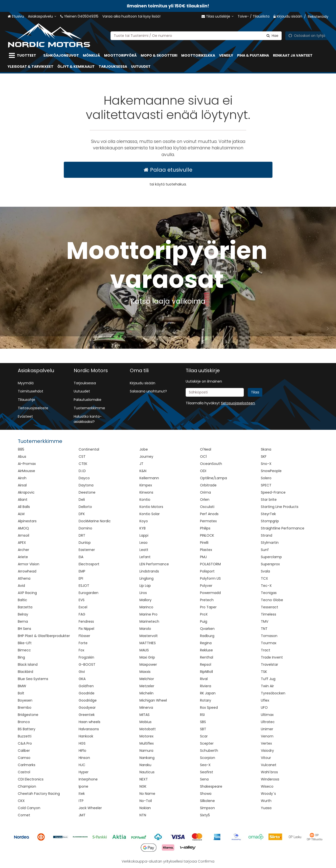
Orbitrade (208, 485)
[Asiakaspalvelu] (42, 16)
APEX (22, 543)
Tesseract (269, 607)
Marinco (146, 607)
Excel (83, 607)
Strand (267, 535)
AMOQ (23, 528)
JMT (82, 815)
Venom (267, 736)
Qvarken (207, 629)
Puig (204, 621)
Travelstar (269, 664)
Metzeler (147, 686)
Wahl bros (269, 772)
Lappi (144, 535)
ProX (204, 614)
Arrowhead (27, 571)
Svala (265, 571)
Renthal (207, 657)
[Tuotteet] (23, 56)
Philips (205, 528)
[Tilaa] (255, 392)
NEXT (144, 779)
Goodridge (88, 700)
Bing (21, 657)
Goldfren (86, 686)
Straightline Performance (283, 528)
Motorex (146, 736)
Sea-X (205, 765)
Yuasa (266, 808)
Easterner (87, 550)
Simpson (207, 808)
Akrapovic (26, 492)
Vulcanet (269, 765)
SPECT (266, 485)
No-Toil (146, 801)
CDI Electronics (31, 779)
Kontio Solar (150, 514)
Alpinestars (27, 521)
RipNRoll (206, 672)
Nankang (147, 758)
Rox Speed (209, 708)
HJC (82, 765)
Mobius (146, 722)
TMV (265, 621)
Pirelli (204, 543)
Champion (27, 786)
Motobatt (148, 729)
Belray (23, 614)
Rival (204, 679)
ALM (21, 514)
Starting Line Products (280, 507)
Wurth (266, 801)
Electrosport (89, 564)
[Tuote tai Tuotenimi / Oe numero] (196, 35)
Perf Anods (209, 514)
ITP (81, 801)
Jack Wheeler (90, 808)
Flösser (84, 636)
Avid (21, 586)
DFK (82, 514)
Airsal (22, 485)
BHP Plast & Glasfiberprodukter (44, 636)
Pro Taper (208, 607)
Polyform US (210, 578)
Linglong (146, 578)
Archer (23, 550)
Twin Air (267, 686)
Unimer (267, 729)
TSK (264, 672)
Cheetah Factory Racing (39, 794)
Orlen (205, 500)
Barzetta (25, 607)
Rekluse (206, 650)
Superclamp (271, 557)
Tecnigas (269, 593)
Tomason (269, 636)
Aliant (23, 500)
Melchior (147, 679)
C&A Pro (25, 743)
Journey (146, 457)
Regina (206, 643)
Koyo (144, 521)
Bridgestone (28, 715)
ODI (203, 471)
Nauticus (147, 772)
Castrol (24, 772)
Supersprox (270, 564)
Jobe (144, 449)
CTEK (83, 464)
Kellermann (149, 478)
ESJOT (84, 586)
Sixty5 (205, 815)
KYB (143, 528)
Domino (85, 528)
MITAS (145, 715)
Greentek (87, 715)
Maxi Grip (147, 657)
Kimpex (146, 485)
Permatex (208, 521)
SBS (203, 722)
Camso (24, 758)
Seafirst (207, 772)
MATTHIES (148, 643)
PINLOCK (207, 535)
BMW (22, 686)
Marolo (145, 629)
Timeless (269, 614)
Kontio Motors (151, 507)
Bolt (21, 693)
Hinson (84, 758)
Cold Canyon (29, 808)
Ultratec (268, 722)
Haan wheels (90, 722)
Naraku (145, 765)
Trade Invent (272, 657)
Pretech (207, 600)
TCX (264, 578)
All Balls (24, 507)
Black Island (28, 664)
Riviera (206, 686)
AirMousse (26, 471)
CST (82, 457)
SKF (264, 457)
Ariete (23, 557)
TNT (264, 629)
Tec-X (266, 586)
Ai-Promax (27, 464)
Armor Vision (29, 564)
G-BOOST (87, 664)
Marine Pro (148, 614)
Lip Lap (145, 586)
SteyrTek (268, 514)
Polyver (206, 586)
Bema (23, 621)
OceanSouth (211, 464)
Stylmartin (270, 543)
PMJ (203, 557)
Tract (266, 650)
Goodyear (87, 708)
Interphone (88, 779)
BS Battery (27, 729)
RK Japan (208, 693)
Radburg (207, 636)
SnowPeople (271, 471)
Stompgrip (270, 521)
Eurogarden (89, 593)
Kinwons (146, 492)
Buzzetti (25, 736)
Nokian (145, 808)
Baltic (22, 600)
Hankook (86, 736)
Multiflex (147, 743)
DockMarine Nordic (95, 521)
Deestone (87, 492)
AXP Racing (27, 593)
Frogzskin (86, 657)
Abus (22, 457)
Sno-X (266, 464)
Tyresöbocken (273, 693)
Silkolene (207, 801)
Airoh (22, 478)
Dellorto (85, 507)
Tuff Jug (268, 679)
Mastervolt (149, 636)
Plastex (206, 550)
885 (21, 449)
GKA (82, 679)
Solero (266, 478)
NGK (143, 786)
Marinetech (149, 621)
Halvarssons (89, 729)
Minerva (146, 708)
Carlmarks (27, 765)
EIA (81, 557)
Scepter (207, 743)
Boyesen (25, 700)
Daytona (86, 485)
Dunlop (85, 543)
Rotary (206, 700)
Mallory (146, 600)
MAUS (144, 650)
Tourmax (269, 643)
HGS (82, 743)
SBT (203, 729)
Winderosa (270, 779)
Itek (82, 794)
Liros (143, 593)
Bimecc (24, 650)
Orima (205, 492)
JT (141, 464)
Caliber (24, 751)
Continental (89, 449)
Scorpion (208, 758)
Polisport (207, 571)
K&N (143, 471)
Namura (146, 751)
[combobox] (196, 35)
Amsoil (23, 535)
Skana (266, 449)
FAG (82, 614)
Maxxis (145, 672)
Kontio (145, 500)
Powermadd (210, 593)
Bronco (24, 722)
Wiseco (267, 786)
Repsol (206, 664)
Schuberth (209, 751)
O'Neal (206, 449)
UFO (264, 708)
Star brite (269, 500)
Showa (206, 794)
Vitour (266, 758)
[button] (238, 403)
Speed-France (273, 492)
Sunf (265, 550)
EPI (81, 578)
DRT (82, 535)
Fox (81, 650)
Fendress (86, 621)
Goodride (87, 693)
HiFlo (82, 751)
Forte (83, 643)
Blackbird (25, 672)
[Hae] (272, 35)
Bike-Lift (25, 643)
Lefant (145, 557)
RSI (202, 715)
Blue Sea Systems (33, 679)
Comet (24, 815)
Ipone (83, 786)
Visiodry (267, 751)
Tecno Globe (272, 600)
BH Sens (24, 629)
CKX (21, 801)
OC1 (203, 457)
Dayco (84, 478)
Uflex (265, 700)
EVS (82, 600)
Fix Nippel (86, 629)
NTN (143, 815)
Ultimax (267, 715)
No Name (147, 794)
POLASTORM (210, 564)
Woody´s (268, 794)
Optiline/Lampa (213, 478)
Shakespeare (211, 786)
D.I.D (82, 471)
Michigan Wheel (153, 700)
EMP (82, 571)
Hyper (84, 772)
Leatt (144, 550)
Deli (82, 500)
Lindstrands (149, 571)
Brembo (25, 708)
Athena (24, 578)
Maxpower (148, 664)
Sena (204, 779)
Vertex (266, 743)
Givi (82, 672)
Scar (204, 736)
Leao (144, 543)
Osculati (207, 507)
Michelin (146, 693)
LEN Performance (154, 564)
